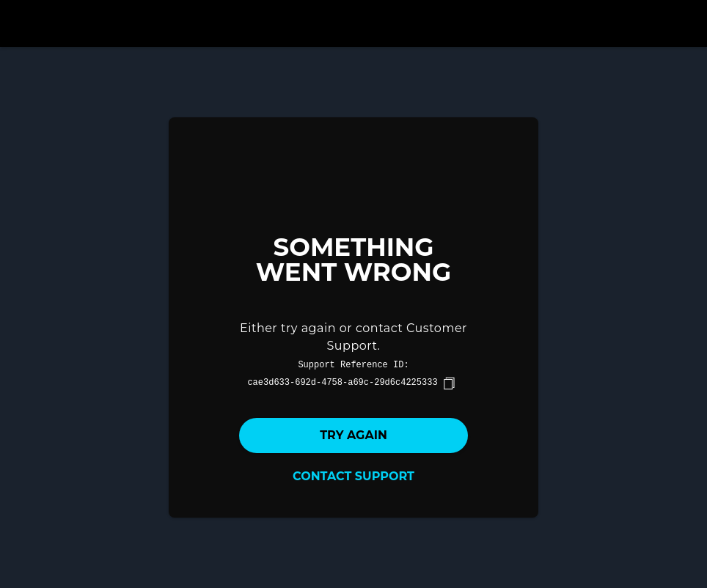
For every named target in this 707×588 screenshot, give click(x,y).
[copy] (449, 383)
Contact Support (353, 476)
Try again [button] (353, 435)
